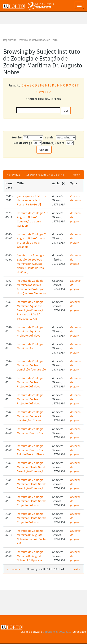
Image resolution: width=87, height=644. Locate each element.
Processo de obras (76, 198)
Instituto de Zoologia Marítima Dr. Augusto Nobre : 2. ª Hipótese (30, 556)
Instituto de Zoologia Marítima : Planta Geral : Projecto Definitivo (31, 518)
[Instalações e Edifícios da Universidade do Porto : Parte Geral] (31, 200)
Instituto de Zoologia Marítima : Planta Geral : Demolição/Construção (31, 467)
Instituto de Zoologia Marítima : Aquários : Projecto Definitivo (30, 331)
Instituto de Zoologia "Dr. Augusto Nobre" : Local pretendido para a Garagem (32, 240)
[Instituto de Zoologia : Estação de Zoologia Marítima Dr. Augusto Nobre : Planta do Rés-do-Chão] (31, 264)
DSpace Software (31, 632)
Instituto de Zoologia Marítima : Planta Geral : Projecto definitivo (31, 501)
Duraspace (79, 632)
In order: (50, 137)
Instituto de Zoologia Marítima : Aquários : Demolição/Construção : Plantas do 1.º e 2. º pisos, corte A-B (32, 310)
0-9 (24, 85)
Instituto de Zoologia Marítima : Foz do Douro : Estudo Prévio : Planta (32, 450)
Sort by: (17, 137)
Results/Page (23, 143)
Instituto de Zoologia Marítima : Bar (30, 346)
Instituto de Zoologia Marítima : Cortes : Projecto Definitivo (30, 382)
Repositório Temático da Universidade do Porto (30, 40)
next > (77, 175)
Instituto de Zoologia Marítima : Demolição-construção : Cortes (30, 416)
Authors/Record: (54, 143)
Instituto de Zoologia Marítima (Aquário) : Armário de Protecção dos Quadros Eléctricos (32, 287)
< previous (13, 175)
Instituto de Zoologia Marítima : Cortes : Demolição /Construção (31, 365)
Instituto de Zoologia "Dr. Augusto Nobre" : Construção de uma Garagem (32, 219)
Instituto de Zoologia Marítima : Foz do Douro (32, 431)
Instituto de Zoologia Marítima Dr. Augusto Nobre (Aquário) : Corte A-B (31, 537)
